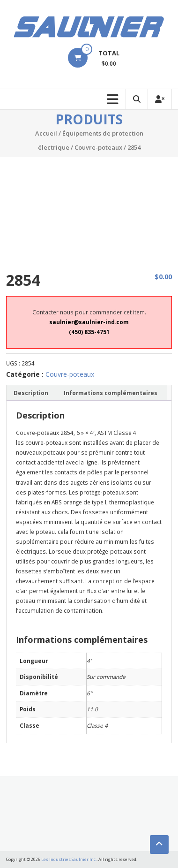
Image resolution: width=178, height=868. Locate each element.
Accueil (46, 133)
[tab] (31, 393)
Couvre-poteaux (98, 147)
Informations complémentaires (111, 393)
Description (31, 393)
